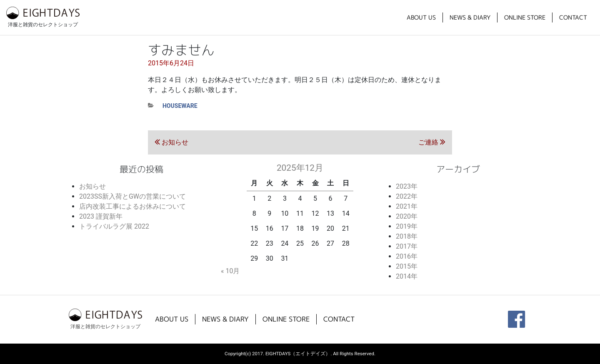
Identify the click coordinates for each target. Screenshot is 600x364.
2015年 (407, 266)
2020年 (407, 216)
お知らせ (92, 186)
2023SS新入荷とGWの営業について (132, 196)
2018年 (407, 236)
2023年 (407, 186)
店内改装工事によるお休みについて (132, 206)
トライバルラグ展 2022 (114, 226)
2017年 (407, 246)
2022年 (407, 196)
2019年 (407, 226)
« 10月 (230, 271)
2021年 (407, 206)
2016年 (407, 256)
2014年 (407, 276)
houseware (180, 106)
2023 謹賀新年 (101, 216)
